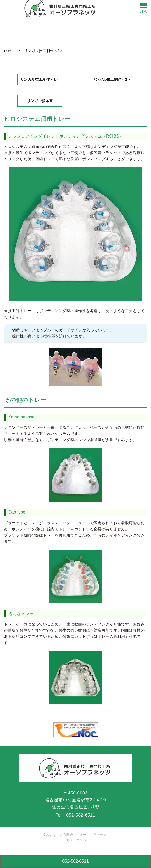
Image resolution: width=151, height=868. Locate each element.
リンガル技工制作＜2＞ (111, 79)
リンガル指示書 (40, 101)
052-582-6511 (75, 861)
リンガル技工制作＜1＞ (40, 79)
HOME (9, 51)
